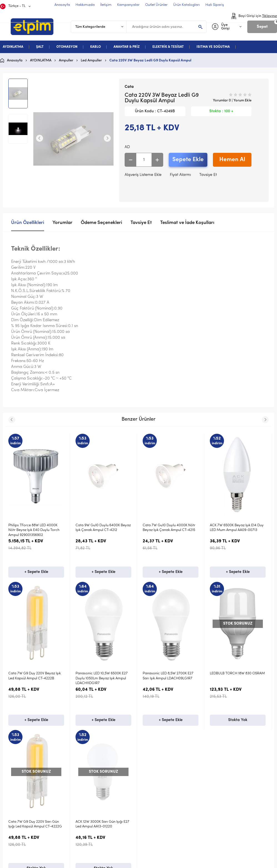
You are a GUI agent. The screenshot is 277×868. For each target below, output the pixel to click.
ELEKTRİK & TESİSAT (168, 47)
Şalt (15, 840)
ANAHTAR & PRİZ (127, 47)
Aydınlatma (21, 831)
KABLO (95, 47)
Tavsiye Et (208, 175)
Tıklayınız (270, 16)
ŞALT (40, 47)
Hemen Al (232, 160)
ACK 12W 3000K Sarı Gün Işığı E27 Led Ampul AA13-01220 (35, 676)
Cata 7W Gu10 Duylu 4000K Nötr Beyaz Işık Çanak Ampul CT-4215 (169, 528)
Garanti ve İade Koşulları (167, 858)
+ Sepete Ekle (36, 572)
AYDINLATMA (13, 47)
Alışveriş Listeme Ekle (143, 175)
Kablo (16, 858)
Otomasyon (21, 849)
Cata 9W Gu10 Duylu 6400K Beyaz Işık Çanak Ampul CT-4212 (103, 528)
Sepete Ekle (188, 160)
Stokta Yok (36, 720)
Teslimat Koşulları (159, 831)
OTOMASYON (67, 47)
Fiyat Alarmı (180, 175)
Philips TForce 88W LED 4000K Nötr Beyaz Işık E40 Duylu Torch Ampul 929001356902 (34, 530)
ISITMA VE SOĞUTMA (213, 47)
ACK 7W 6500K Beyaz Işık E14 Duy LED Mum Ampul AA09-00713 (237, 528)
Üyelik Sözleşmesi (159, 840)
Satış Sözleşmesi (158, 849)
